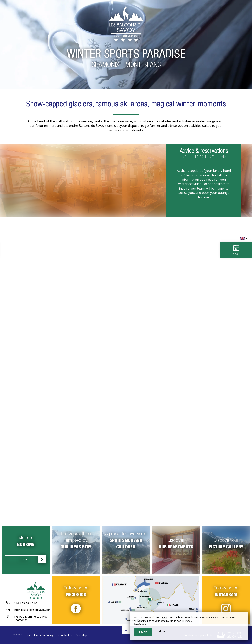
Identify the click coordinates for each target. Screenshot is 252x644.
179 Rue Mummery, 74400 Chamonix (31, 619)
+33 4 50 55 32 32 (25, 603)
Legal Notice (65, 635)
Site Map (81, 635)
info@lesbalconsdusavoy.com (33, 610)
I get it (143, 632)
